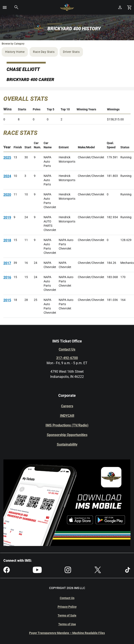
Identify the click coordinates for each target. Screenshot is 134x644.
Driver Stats (71, 52)
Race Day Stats (44, 52)
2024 (7, 176)
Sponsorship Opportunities (67, 435)
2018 (7, 240)
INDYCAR (67, 416)
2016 (7, 277)
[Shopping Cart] (129, 7)
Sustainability (67, 444)
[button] (5, 7)
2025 (7, 158)
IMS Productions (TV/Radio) (67, 425)
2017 (7, 263)
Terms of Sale (67, 615)
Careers (67, 406)
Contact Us (67, 349)
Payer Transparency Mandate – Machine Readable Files (67, 633)
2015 (7, 300)
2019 (7, 217)
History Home (15, 52)
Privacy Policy (67, 607)
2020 (7, 195)
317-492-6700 (67, 358)
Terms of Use (67, 624)
